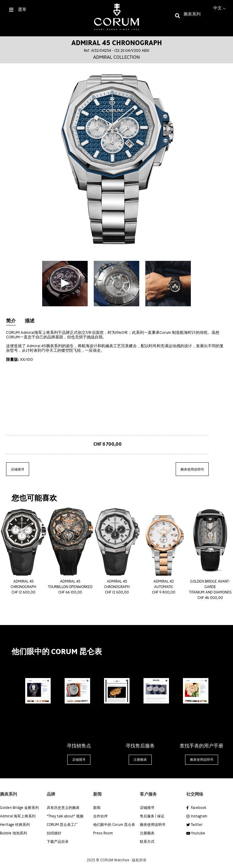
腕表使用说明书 (192, 469)
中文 (220, 8)
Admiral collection (116, 57)
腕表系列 (192, 14)
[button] (79, 760)
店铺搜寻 (18, 469)
